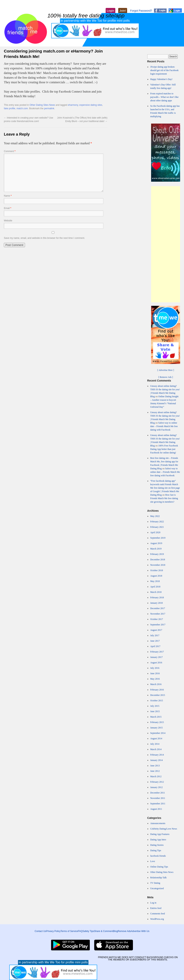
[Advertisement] (166, 244)
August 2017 (156, 630)
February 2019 (157, 554)
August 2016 (156, 663)
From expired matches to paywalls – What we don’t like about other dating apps (164, 97)
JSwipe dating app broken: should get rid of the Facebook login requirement (164, 70)
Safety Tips (88, 931)
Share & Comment (104, 931)
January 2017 (156, 657)
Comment (10, 151)
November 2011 (158, 798)
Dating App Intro (158, 840)
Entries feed (156, 908)
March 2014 (156, 749)
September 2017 (158, 625)
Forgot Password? (141, 11)
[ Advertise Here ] (166, 370)
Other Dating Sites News (42, 105)
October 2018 (157, 570)
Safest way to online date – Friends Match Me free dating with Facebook (164, 426)
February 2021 (157, 527)
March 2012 (156, 776)
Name (8, 196)
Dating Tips (156, 850)
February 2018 (157, 597)
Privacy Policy (53, 931)
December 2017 (157, 608)
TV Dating (155, 883)
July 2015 (155, 706)
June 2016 (155, 673)
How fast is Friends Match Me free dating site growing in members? (164, 498)
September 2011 (158, 804)
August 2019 (156, 543)
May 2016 (155, 679)
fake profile (10, 108)
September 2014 (158, 733)
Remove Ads (124, 931)
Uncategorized (157, 888)
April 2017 (155, 646)
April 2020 (155, 532)
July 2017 (155, 635)
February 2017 (157, 652)
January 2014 (156, 760)
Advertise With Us (140, 931)
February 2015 (157, 722)
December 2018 (157, 560)
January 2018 (156, 603)
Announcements (158, 823)
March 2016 (156, 684)
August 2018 (156, 576)
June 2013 (155, 766)
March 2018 (156, 592)
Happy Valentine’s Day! (161, 79)
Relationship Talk (158, 878)
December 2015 (157, 695)
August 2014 (156, 738)
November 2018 (158, 565)
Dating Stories (157, 845)
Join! (123, 11)
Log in (153, 903)
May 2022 (155, 516)
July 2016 (155, 668)
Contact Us (40, 931)
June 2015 (155, 711)
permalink (49, 108)
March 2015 (156, 717)
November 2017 (158, 614)
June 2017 (155, 641)
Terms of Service (69, 931)
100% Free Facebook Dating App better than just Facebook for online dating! (164, 449)
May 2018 (155, 581)
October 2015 (157, 701)
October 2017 (157, 619)
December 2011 (157, 793)
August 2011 (156, 809)
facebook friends (158, 856)
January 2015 (156, 728)
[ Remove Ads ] (166, 377)
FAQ (80, 931)
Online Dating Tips (159, 867)
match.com (22, 108)
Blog (116, 931)
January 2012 (156, 787)
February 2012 (157, 782)
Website (8, 221)
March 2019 (156, 549)
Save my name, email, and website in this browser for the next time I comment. (44, 238)
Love (153, 861)
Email (8, 208)
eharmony (73, 105)
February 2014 (157, 755)
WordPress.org (157, 919)
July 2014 (155, 744)
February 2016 (157, 690)
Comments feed (157, 914)
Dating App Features (160, 834)
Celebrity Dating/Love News (164, 829)
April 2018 (155, 587)
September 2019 (158, 538)
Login (110, 11)
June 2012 (155, 771)
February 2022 (157, 522)
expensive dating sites (91, 105)
